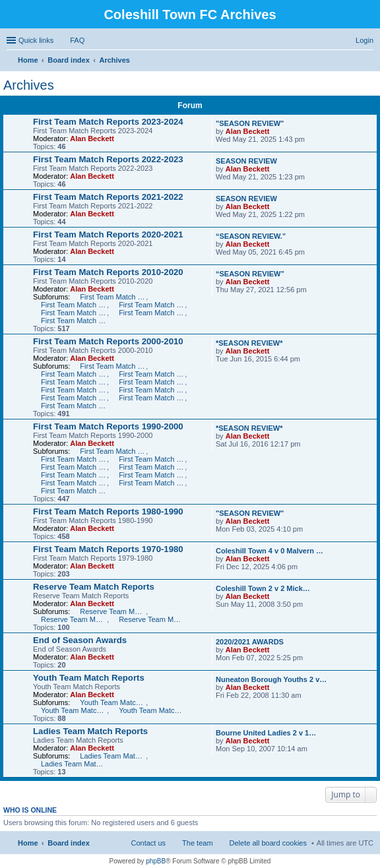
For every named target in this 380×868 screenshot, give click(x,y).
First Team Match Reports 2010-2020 (108, 272)
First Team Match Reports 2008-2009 (74, 374)
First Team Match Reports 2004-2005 (74, 390)
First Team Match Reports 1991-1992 (152, 483)
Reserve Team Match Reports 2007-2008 (113, 611)
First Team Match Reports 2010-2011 (113, 297)
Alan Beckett (92, 139)
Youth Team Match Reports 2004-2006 (152, 710)
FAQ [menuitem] (77, 40)
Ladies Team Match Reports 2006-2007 (74, 764)
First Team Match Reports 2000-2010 (108, 341)
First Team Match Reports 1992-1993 (74, 483)
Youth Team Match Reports (89, 678)
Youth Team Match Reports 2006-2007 (74, 710)
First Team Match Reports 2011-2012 (74, 305)
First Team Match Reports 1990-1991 (74, 491)
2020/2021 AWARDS (250, 642)
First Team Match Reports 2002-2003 (74, 398)
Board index (69, 843)
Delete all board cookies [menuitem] (268, 843)
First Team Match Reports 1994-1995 (74, 475)
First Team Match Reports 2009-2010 (113, 366)
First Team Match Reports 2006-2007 (74, 382)
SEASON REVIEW (246, 161)
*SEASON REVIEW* (249, 343)
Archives (29, 85)
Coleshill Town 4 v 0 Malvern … (269, 551)
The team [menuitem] (197, 843)
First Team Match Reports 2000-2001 (74, 406)
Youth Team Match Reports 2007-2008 (113, 702)
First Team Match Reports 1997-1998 (152, 459)
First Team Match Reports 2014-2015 (152, 313)
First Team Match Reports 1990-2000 (108, 426)
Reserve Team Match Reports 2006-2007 (74, 619)
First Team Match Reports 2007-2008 (152, 374)
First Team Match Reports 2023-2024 (108, 122)
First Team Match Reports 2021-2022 (108, 197)
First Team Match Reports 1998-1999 (74, 459)
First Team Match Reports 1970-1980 (108, 549)
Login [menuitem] (364, 40)
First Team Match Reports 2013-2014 (74, 313)
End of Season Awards (80, 640)
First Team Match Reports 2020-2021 (108, 234)
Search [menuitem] (368, 61)
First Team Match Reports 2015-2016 (74, 321)
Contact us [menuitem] (148, 843)
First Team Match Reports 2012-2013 (152, 305)
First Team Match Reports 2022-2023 (108, 159)
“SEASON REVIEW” (250, 274)
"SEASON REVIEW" (250, 123)
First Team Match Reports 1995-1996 (152, 467)
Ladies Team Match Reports (90, 731)
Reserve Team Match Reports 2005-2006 (152, 619)
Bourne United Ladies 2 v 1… (266, 733)
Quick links (36, 40)
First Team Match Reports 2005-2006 (152, 382)
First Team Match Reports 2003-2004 (152, 390)
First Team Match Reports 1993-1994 (152, 475)
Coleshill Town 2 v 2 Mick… (263, 588)
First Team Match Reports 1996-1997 (74, 467)
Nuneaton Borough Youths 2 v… (271, 679)
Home (28, 843)
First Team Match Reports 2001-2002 (152, 398)
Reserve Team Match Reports (94, 587)
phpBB (156, 861)
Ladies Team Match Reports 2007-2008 (113, 756)
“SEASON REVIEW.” (251, 236)
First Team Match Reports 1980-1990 (108, 511)
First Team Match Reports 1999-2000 (113, 451)
